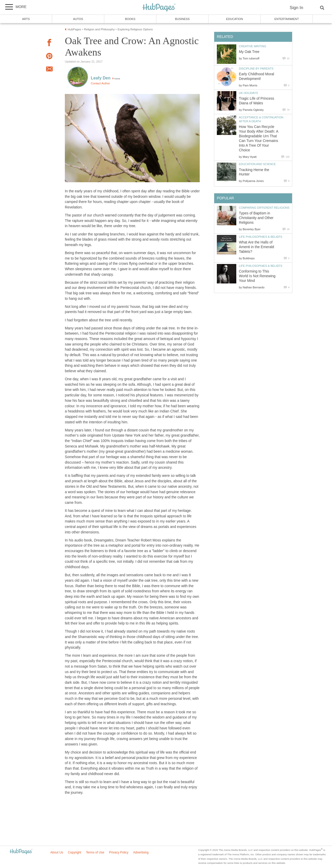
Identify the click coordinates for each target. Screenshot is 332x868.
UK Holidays (248, 93)
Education (234, 19)
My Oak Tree (249, 52)
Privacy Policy (119, 852)
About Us (57, 852)
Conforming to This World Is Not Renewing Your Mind (257, 276)
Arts (26, 19)
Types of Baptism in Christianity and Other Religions (256, 218)
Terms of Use (95, 852)
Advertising (141, 852)
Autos (78, 19)
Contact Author (100, 83)
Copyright (75, 852)
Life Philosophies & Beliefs (261, 237)
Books (130, 19)
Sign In (296, 8)
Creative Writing (253, 46)
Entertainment (287, 19)
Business (182, 19)
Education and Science (257, 164)
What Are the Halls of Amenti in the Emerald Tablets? (257, 247)
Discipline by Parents (256, 69)
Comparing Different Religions (264, 208)
